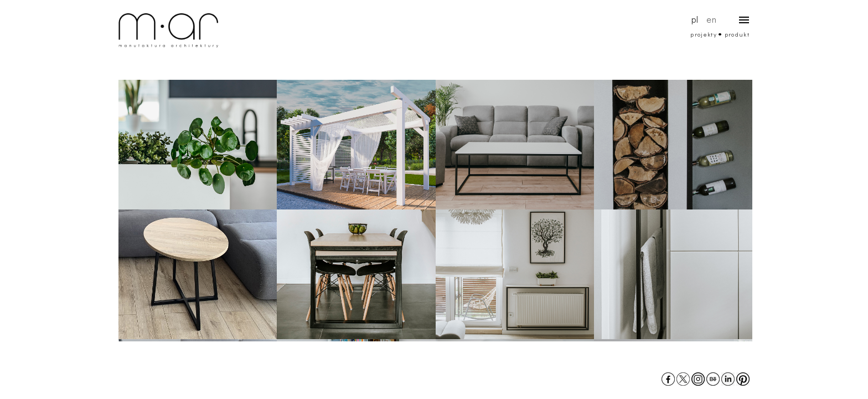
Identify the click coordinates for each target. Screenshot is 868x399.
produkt (737, 34)
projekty (704, 34)
